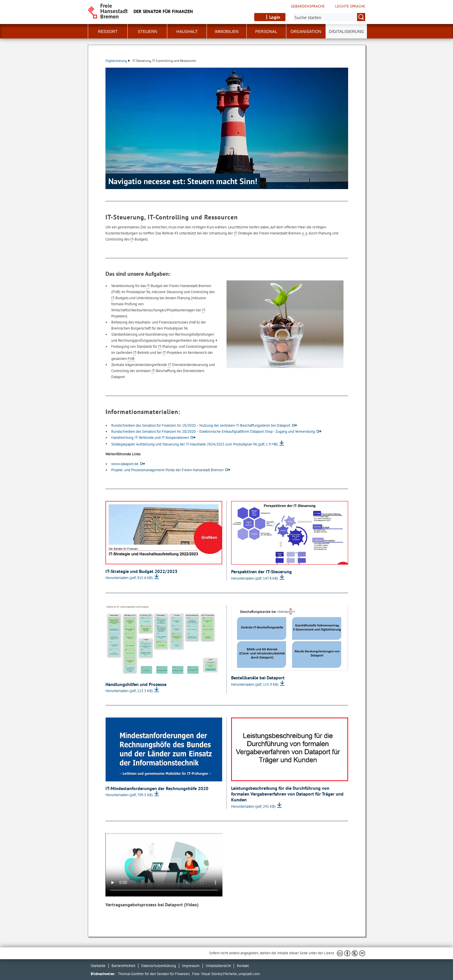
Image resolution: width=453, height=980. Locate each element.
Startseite (98, 966)
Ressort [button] (108, 32)
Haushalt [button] (187, 32)
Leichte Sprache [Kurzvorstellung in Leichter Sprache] (350, 6)
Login (275, 17)
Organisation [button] (306, 32)
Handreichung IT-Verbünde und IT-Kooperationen (150, 438)
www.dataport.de (125, 464)
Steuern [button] (147, 32)
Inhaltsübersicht (218, 966)
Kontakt (243, 966)
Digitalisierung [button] (347, 32)
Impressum (191, 966)
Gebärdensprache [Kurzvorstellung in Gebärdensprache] (308, 6)
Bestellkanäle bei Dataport (258, 678)
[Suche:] (329, 17)
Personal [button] (266, 32)
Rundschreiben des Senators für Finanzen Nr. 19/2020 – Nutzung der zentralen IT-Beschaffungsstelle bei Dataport (201, 425)
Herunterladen (129, 578)
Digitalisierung (118, 61)
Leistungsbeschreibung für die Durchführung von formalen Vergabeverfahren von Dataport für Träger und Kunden (287, 794)
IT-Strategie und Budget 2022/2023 (141, 571)
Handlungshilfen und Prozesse (136, 684)
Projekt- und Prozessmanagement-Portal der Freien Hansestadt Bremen (167, 470)
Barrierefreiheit (123, 966)
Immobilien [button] (226, 32)
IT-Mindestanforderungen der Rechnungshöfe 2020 (157, 788)
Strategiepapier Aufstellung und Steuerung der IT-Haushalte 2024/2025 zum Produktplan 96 (195, 444)
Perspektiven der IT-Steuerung (261, 572)
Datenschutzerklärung (159, 966)
